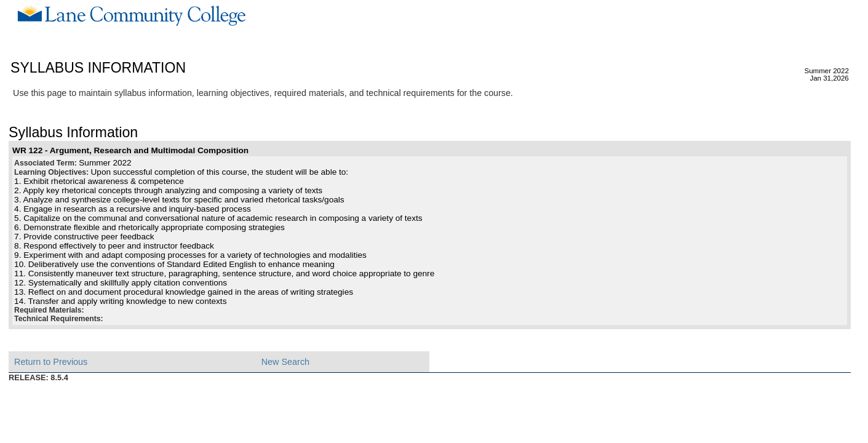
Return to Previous (51, 362)
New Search (285, 362)
